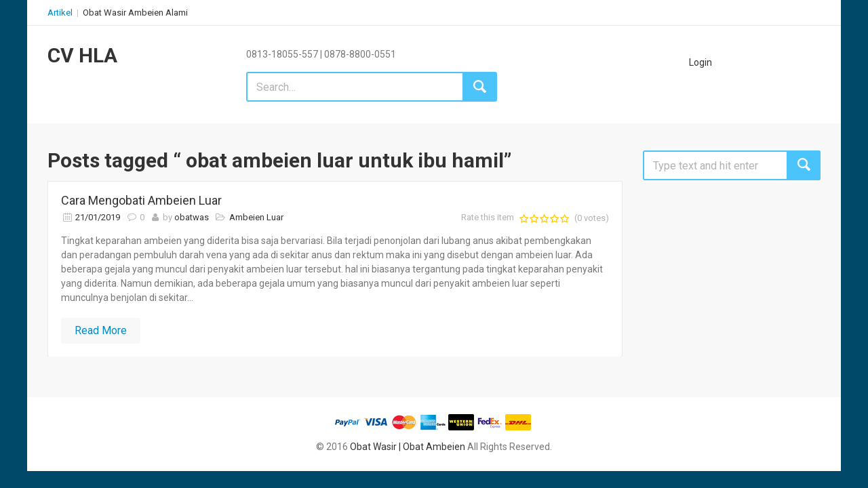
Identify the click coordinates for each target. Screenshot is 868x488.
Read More (101, 330)
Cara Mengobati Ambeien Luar (141, 200)
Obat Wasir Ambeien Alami (135, 13)
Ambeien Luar (256, 217)
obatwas (192, 217)
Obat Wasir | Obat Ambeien (408, 447)
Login (701, 62)
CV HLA (82, 55)
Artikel (60, 13)
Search (804, 165)
